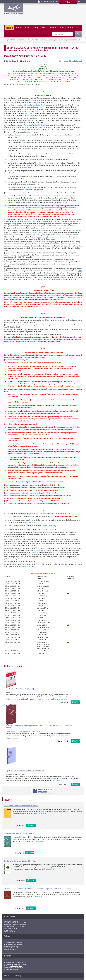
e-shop (28, 28)
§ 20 (71, 182)
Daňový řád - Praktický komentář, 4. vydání (21, 806)
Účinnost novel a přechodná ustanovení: (43, 574)
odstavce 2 (30, 132)
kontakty (70, 28)
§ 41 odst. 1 (26, 566)
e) (6, 160)
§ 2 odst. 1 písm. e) (48, 529)
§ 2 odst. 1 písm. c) (37, 233)
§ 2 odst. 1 (28, 118)
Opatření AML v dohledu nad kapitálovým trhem (25, 771)
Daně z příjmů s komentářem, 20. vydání (20, 861)
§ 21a (10, 102)
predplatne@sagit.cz (20, 964)
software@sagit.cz (16, 966)
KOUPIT (77, 702)
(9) (5, 242)
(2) (5, 105)
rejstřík (10, 28)
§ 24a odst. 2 (29, 188)
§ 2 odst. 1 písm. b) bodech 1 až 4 (59, 237)
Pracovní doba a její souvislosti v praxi (19, 833)
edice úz (19, 28)
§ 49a (43, 349)
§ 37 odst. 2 (34, 552)
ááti (44, 28)
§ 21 (43, 92)
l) (45, 105)
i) (6, 182)
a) (6, 135)
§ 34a (43, 314)
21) (10, 266)
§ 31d (43, 287)
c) (6, 146)
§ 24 (37, 184)
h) (42, 105)
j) (6, 188)
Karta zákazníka (33, 40)
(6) (5, 193)
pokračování (63, 699)
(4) (5, 125)
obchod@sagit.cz (21, 962)
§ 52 (43, 511)
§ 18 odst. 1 (31, 165)
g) (6, 171)
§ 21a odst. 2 (29, 113)
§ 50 (19, 561)
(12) (6, 269)
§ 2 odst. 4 (71, 212)
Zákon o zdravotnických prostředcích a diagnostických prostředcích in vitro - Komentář (38, 889)
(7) (5, 219)
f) (6, 163)
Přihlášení (68, 2)
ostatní (61, 28)
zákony (36, 28)
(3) (5, 118)
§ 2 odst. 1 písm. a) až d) (32, 105)
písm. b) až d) (36, 118)
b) (6, 141)
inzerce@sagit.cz (15, 969)
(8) (5, 231)
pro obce (53, 28)
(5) (5, 132)
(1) (5, 98)
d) (6, 154)
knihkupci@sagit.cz (17, 968)
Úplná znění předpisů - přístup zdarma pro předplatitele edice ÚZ (60, 40)
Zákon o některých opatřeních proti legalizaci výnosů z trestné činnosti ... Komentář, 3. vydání (40, 727)
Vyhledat (78, 34)
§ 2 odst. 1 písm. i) (48, 526)
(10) (6, 253)
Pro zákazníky (21, 40)
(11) (6, 260)
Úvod (13, 40)
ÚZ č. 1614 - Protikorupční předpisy (20, 689)
